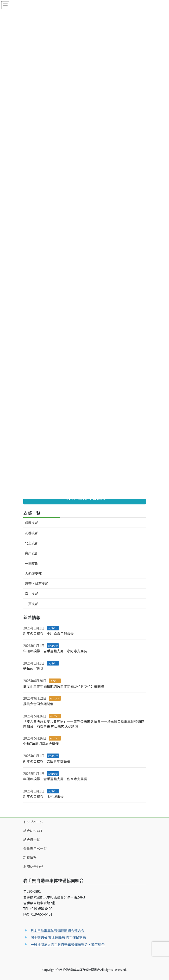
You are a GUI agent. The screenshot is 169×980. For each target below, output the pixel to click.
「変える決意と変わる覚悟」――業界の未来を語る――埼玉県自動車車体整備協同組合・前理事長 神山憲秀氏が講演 (84, 724)
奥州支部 (32, 553)
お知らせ (53, 628)
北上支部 (32, 543)
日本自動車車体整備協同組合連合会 (57, 930)
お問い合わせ (33, 867)
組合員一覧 (32, 840)
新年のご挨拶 (33, 669)
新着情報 (30, 857)
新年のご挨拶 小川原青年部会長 (49, 633)
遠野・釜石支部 (37, 584)
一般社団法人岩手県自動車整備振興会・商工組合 (68, 944)
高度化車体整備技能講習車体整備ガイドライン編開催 (64, 686)
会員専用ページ (35, 848)
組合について (33, 831)
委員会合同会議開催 (38, 704)
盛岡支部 (32, 523)
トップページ (33, 822)
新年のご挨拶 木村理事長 (44, 796)
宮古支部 (32, 594)
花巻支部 (32, 533)
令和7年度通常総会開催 (41, 744)
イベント (55, 681)
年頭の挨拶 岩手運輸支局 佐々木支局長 (55, 779)
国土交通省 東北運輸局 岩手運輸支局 (58, 937)
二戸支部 (32, 604)
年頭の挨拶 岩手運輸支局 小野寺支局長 (55, 651)
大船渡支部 (33, 573)
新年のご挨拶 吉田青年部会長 (47, 761)
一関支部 (32, 563)
